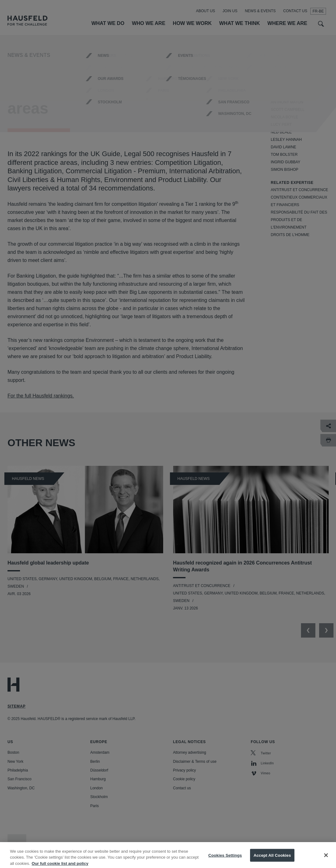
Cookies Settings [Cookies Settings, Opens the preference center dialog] (225, 859)
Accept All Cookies (272, 859)
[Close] (326, 859)
